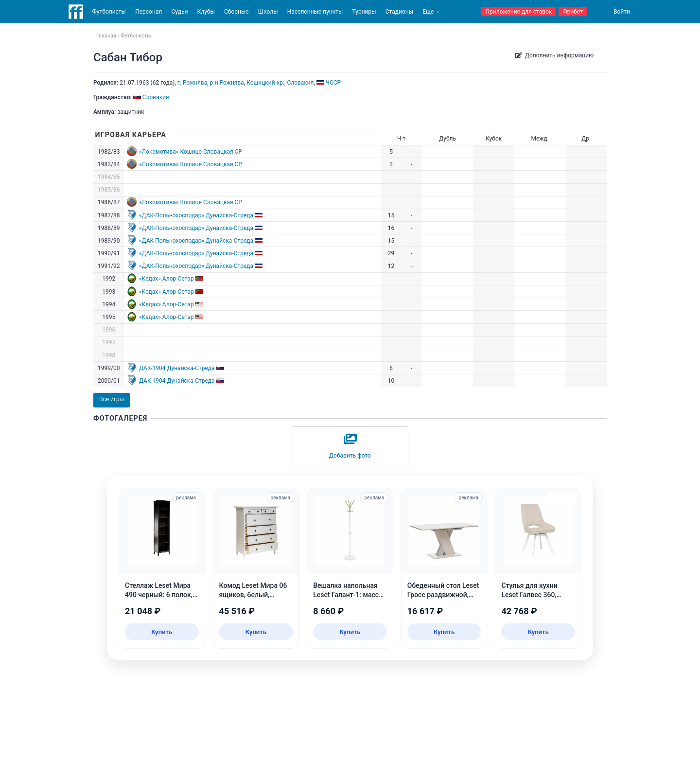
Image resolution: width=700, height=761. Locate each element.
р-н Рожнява (227, 83)
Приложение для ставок (518, 12)
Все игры (112, 399)
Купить (162, 632)
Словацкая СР (223, 152)
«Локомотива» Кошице (170, 152)
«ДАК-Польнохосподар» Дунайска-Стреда (196, 215)
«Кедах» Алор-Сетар (166, 279)
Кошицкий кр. (265, 83)
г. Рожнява (192, 83)
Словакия (300, 83)
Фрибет (573, 12)
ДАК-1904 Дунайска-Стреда (177, 368)
